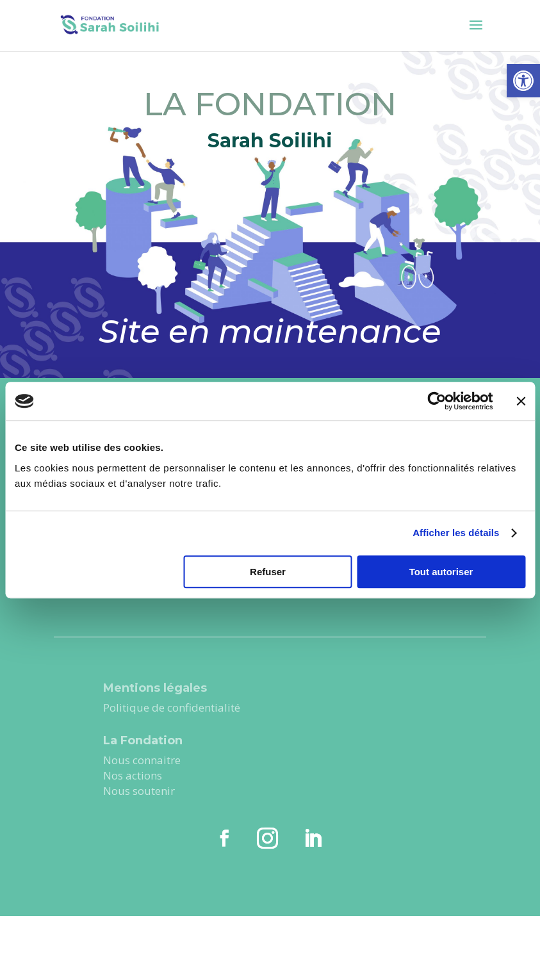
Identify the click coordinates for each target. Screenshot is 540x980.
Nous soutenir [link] (140, 791)
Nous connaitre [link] (142, 760)
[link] (523, 81)
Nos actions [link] (134, 775)
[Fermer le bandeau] (521, 401)
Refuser (268, 572)
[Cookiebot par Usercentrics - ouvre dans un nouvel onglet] (437, 401)
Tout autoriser (441, 572)
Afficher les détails (456, 533)
